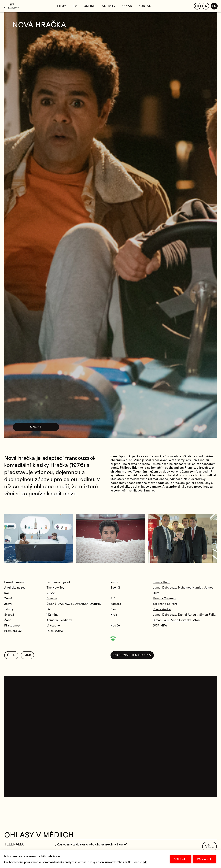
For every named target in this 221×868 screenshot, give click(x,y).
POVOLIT (204, 859)
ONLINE (36, 427)
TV (75, 6)
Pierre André (162, 609)
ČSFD (11, 655)
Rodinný (66, 620)
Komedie (53, 620)
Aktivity (109, 6)
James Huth (161, 582)
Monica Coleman (165, 598)
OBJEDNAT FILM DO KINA (132, 655)
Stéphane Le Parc (165, 604)
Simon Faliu (207, 615)
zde (145, 862)
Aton (196, 620)
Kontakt (146, 6)
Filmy (62, 6)
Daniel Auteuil (188, 615)
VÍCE (209, 846)
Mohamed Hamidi (190, 588)
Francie (52, 598)
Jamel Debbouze (165, 588)
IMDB (27, 655)
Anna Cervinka (181, 620)
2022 (51, 593)
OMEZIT (181, 859)
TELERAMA (14, 844)
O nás (127, 6)
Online (90, 6)
